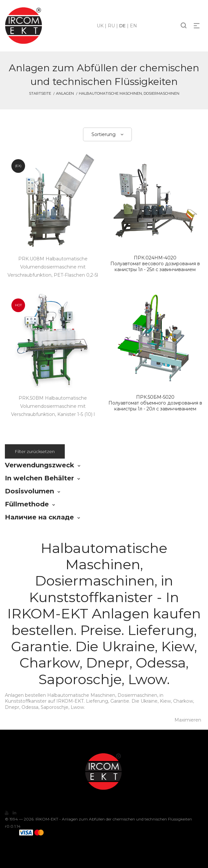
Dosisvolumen (29, 491)
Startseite (40, 93)
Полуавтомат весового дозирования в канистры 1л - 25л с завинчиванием (155, 264)
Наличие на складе (39, 517)
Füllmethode (27, 504)
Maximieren (188, 720)
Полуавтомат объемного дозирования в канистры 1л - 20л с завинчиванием (155, 403)
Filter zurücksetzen (35, 451)
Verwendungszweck (40, 465)
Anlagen (65, 93)
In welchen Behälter (39, 478)
